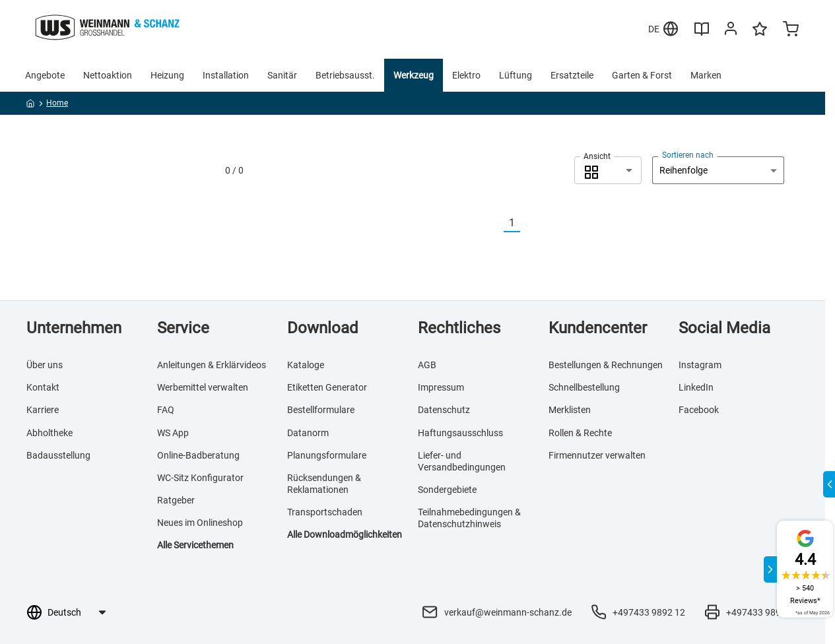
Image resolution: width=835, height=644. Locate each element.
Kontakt (43, 387)
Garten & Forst (642, 75)
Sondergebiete (447, 490)
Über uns (45, 365)
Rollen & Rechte (580, 433)
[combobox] (608, 170)
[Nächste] (528, 223)
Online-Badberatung (198, 455)
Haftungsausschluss (460, 433)
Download (323, 328)
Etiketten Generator (327, 387)
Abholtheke (50, 433)
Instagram (700, 365)
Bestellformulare (321, 410)
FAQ (166, 410)
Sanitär (282, 75)
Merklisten (570, 410)
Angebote (45, 75)
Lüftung (516, 75)
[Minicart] (791, 30)
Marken (706, 75)
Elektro (466, 75)
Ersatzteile (572, 75)
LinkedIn (696, 387)
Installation (226, 75)
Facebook (699, 410)
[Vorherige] (496, 223)
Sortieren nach (688, 155)
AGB (427, 365)
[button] (608, 170)
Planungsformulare (327, 455)
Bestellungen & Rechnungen (606, 365)
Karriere (43, 410)
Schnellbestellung (584, 387)
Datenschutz (444, 410)
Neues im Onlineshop (200, 523)
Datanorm (308, 433)
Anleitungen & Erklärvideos (212, 365)
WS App (173, 433)
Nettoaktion (108, 75)
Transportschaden (325, 512)
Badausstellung (58, 455)
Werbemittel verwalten (203, 387)
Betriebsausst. (345, 75)
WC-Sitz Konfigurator (200, 478)
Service (183, 328)
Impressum (441, 387)
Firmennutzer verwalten (597, 455)
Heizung (167, 75)
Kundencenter (598, 328)
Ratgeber (176, 500)
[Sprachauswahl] (76, 612)
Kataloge (306, 365)
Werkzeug (414, 75)
